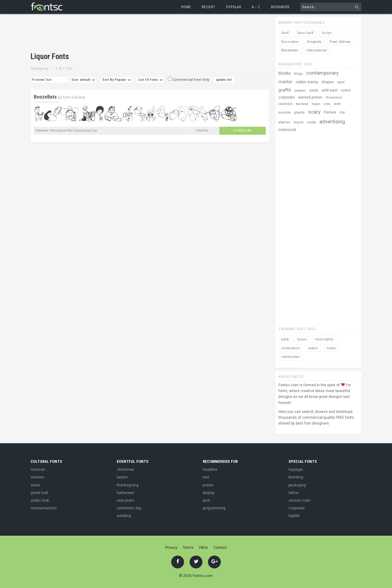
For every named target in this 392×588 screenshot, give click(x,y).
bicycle (299, 122)
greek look (39, 493)
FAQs (204, 548)
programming (214, 508)
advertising (332, 122)
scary (314, 112)
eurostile (285, 112)
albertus (284, 122)
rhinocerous (334, 97)
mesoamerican (44, 508)
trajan (316, 104)
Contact (220, 548)
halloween (125, 493)
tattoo (294, 493)
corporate (286, 97)
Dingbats (314, 42)
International (317, 50)
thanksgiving (128, 485)
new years (125, 500)
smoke (311, 122)
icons (346, 90)
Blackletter (290, 50)
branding (296, 477)
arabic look (40, 500)
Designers (280, 7)
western (38, 477)
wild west (330, 90)
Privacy (171, 548)
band (341, 82)
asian (35, 485)
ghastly (299, 112)
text (206, 477)
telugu (298, 74)
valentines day (129, 508)
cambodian (290, 357)
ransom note (299, 500)
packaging (297, 485)
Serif (285, 33)
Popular (234, 7)
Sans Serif (305, 33)
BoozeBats (45, 97)
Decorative (290, 42)
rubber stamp (307, 82)
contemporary (322, 73)
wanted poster (310, 97)
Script (327, 33)
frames (330, 112)
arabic (313, 348)
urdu (327, 104)
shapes (328, 82)
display (209, 493)
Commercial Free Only (188, 80)
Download (243, 131)
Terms (188, 548)
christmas (125, 470)
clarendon (285, 104)
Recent (208, 7)
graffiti (285, 90)
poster (208, 485)
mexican (38, 470)
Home (186, 7)
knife (337, 104)
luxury (302, 339)
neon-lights (324, 339)
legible (294, 516)
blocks (285, 73)
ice (342, 112)
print (206, 500)
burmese (302, 104)
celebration (290, 348)
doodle (314, 90)
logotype (296, 470)
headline (210, 470)
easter (122, 477)
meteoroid (287, 130)
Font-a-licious (74, 97)
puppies (300, 90)
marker (285, 82)
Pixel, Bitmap (340, 42)
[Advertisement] (142, 34)
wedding (124, 516)
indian (332, 348)
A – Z (256, 7)
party (285, 339)
